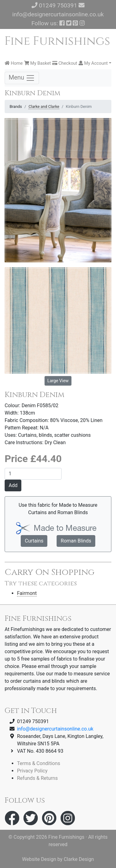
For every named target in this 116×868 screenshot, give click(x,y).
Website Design (39, 859)
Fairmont (27, 593)
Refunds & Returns (37, 778)
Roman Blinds (76, 541)
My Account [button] (93, 63)
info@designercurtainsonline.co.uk (58, 14)
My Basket (37, 63)
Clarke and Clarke (44, 106)
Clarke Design (79, 859)
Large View (58, 381)
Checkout (65, 63)
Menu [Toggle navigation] (22, 78)
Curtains (34, 541)
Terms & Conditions (39, 763)
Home (14, 63)
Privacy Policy (32, 771)
